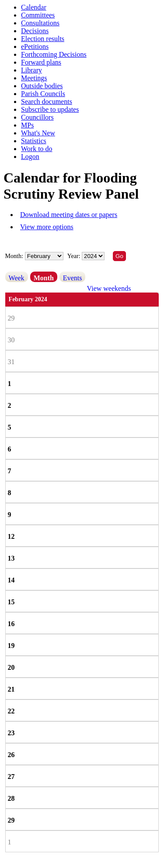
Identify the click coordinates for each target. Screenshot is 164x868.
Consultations (40, 23)
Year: (75, 256)
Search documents (47, 102)
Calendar (34, 7)
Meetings (34, 78)
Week (17, 278)
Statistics (34, 141)
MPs (27, 125)
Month (44, 278)
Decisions (35, 31)
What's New (38, 133)
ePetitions (35, 46)
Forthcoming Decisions (54, 54)
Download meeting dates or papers (69, 215)
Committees (38, 15)
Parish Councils (43, 94)
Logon (30, 157)
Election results (43, 39)
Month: (14, 256)
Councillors (37, 117)
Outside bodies (42, 86)
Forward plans (41, 62)
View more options (47, 227)
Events (73, 278)
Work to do (37, 149)
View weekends (109, 288)
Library (31, 70)
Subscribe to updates (50, 109)
